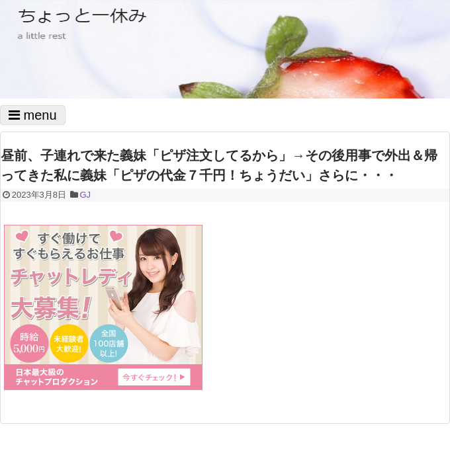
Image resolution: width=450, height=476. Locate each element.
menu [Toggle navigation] (33, 115)
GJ (85, 195)
